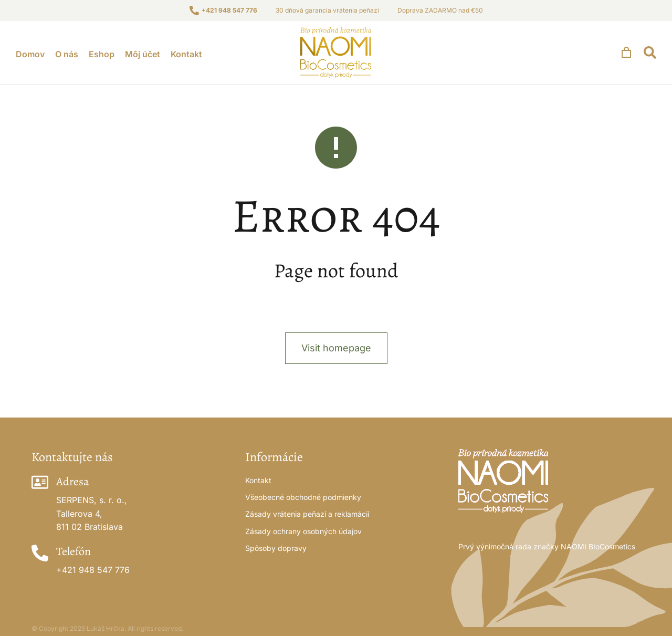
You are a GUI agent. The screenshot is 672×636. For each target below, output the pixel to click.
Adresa (72, 482)
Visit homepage (336, 348)
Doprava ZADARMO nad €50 (440, 10)
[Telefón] (40, 553)
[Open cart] (626, 53)
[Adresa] (40, 482)
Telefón (73, 551)
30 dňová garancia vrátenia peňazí (327, 10)
